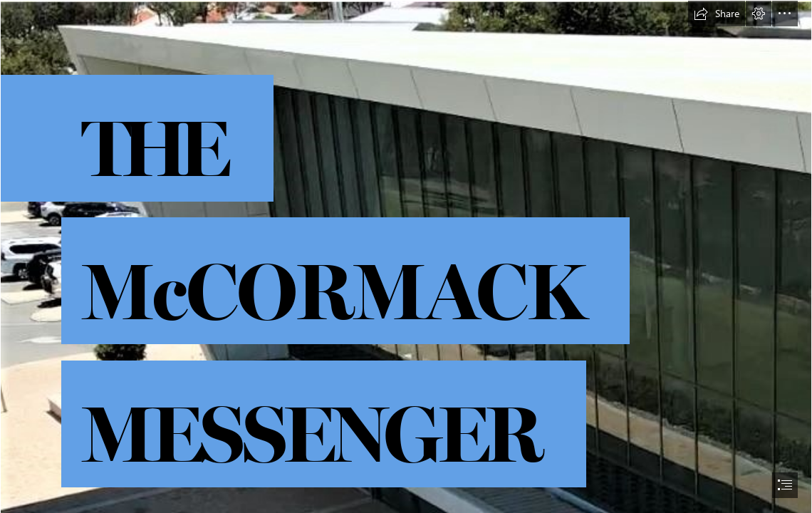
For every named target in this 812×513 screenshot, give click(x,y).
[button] (717, 14)
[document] (406, 256)
